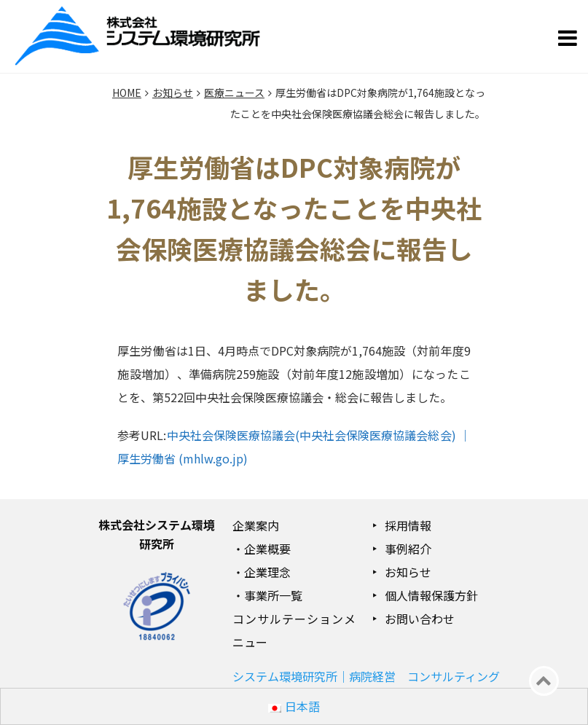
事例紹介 (408, 549)
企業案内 (256, 525)
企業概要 (267, 549)
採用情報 (408, 525)
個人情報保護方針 (431, 595)
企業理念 (267, 572)
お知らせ (408, 572)
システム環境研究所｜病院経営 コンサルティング (366, 676)
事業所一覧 (273, 595)
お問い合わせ (420, 619)
